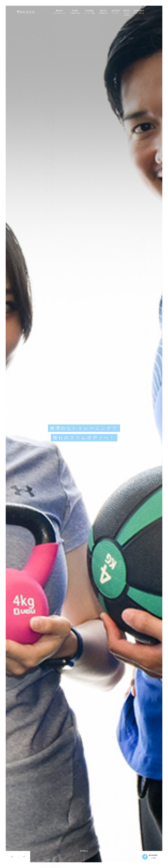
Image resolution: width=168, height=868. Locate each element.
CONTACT (143, 12)
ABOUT (63, 12)
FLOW (79, 12)
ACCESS (119, 12)
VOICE (107, 12)
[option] (84, 434)
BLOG (131, 12)
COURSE (93, 12)
